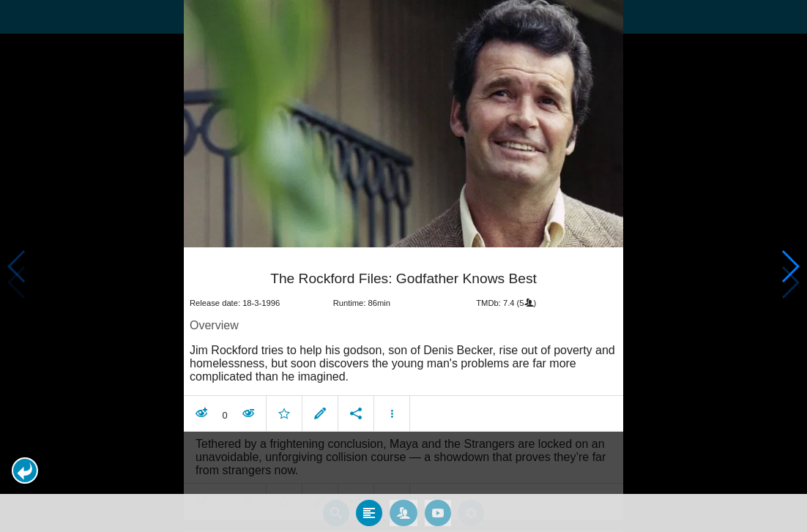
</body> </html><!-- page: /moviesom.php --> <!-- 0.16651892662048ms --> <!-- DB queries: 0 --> (403, 266)
